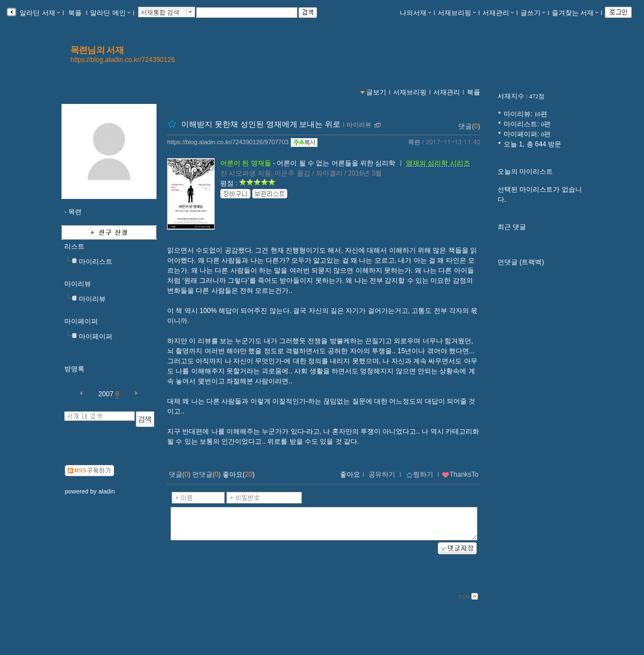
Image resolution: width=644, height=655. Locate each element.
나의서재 (415, 13)
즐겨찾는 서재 (575, 13)
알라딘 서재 (39, 13)
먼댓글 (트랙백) (521, 262)
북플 (75, 13)
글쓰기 (533, 13)
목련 (414, 142)
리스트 (74, 246)
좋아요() (238, 474)
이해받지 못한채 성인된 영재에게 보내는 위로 (261, 124)
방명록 (74, 369)
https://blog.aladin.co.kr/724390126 (123, 60)
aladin (106, 491)
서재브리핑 (457, 13)
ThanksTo (460, 474)
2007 (106, 394)
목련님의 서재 (97, 50)
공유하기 (382, 474)
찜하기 (420, 474)
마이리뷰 (78, 284)
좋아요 (350, 474)
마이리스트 (96, 262)
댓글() (469, 126)
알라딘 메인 (110, 13)
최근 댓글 (512, 227)
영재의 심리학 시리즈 (438, 163)
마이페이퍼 (81, 321)
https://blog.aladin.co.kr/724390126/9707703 (228, 142)
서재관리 (498, 13)
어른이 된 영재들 (246, 163)
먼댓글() (207, 474)
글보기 (376, 92)
